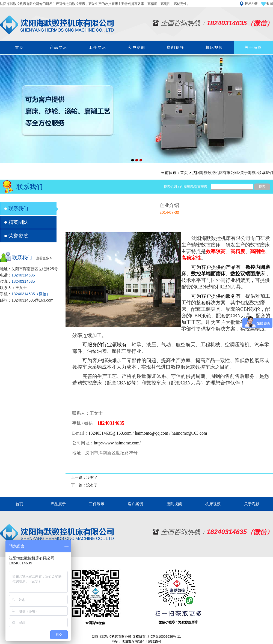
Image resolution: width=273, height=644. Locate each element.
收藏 (270, 4)
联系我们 (265, 173)
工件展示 (97, 47)
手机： (25, 294)
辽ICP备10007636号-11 (164, 637)
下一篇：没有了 (84, 485)
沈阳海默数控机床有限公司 (215, 173)
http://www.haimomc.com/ (117, 443)
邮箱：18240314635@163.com (27, 300)
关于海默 (253, 47)
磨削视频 (176, 47)
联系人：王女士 (13, 288)
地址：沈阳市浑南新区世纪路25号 (29, 269)
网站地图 (252, 4)
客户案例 (136, 47)
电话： (17, 275)
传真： (17, 281)
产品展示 (58, 47)
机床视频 (214, 47)
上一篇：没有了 (84, 477)
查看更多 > (44, 258)
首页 (19, 47)
